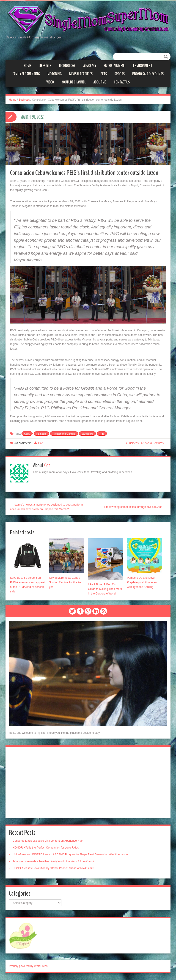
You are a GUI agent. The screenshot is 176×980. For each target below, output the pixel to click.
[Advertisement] (88, 782)
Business (24, 100)
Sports (120, 74)
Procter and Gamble (64, 434)
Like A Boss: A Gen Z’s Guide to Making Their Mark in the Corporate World (105, 589)
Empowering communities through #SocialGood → (135, 507)
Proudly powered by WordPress (28, 966)
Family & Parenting (26, 74)
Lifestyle (45, 66)
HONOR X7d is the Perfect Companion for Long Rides (46, 848)
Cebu (27, 434)
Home (27, 66)
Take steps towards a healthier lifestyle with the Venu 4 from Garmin (54, 861)
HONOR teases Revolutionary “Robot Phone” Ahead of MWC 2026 (53, 868)
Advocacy (90, 66)
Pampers (41, 434)
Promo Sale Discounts (148, 74)
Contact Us (122, 82)
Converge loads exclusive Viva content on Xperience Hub (48, 841)
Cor (40, 443)
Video (50, 82)
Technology (67, 66)
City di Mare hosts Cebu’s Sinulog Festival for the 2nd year (66, 582)
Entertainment (115, 66)
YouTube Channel (74, 82)
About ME (100, 82)
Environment (143, 66)
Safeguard (87, 434)
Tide (102, 434)
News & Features (81, 74)
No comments (23, 443)
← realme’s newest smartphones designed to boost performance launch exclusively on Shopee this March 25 (46, 507)
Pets (104, 74)
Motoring (55, 74)
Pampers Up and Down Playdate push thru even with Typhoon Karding (142, 582)
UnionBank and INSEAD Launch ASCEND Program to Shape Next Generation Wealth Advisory (71, 854)
